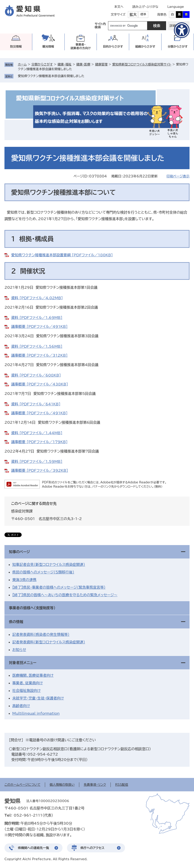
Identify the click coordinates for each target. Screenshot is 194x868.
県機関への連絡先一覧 (33, 848)
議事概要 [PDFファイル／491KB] (39, 327)
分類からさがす (42, 64)
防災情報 (16, 47)
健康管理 (101, 64)
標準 (143, 14)
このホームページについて (22, 785)
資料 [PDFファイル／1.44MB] (37, 433)
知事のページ (19, 552)
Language (176, 7)
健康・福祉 (64, 64)
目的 (113, 47)
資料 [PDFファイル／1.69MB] (37, 318)
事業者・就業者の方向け (81, 46)
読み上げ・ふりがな (145, 7)
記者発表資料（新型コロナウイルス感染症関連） (49, 642)
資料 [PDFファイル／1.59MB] (37, 461)
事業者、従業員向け (28, 683)
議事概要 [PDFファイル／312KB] (39, 355)
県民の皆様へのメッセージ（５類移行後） (43, 572)
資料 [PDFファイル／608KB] (36, 375)
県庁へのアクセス (92, 848)
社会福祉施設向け (26, 691)
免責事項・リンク (95, 785)
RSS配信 (122, 785)
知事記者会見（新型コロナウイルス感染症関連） (49, 565)
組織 (145, 47)
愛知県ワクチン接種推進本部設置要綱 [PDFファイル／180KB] (62, 255)
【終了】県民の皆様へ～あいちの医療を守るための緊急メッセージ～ (65, 595)
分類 (178, 47)
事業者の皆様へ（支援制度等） (32, 608)
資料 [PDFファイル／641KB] (36, 404)
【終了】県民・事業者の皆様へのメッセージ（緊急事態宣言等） (59, 587)
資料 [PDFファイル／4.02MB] (37, 298)
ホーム (22, 64)
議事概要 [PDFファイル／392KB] (40, 470)
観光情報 (48, 47)
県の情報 (16, 622)
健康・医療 (83, 64)
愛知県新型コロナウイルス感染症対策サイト (142, 64)
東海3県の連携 (24, 580)
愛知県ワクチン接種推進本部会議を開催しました (51, 76)
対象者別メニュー (23, 663)
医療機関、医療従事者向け (33, 675)
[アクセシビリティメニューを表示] (182, 30)
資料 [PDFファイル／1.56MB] (37, 346)
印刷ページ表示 (178, 176)
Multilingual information (36, 713)
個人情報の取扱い (62, 785)
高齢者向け (21, 706)
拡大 (133, 15)
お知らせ (19, 650)
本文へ (119, 7)
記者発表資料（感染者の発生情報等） (41, 634)
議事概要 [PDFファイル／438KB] (40, 384)
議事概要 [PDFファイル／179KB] (39, 442)
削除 (88, 76)
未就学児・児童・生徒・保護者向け (38, 698)
